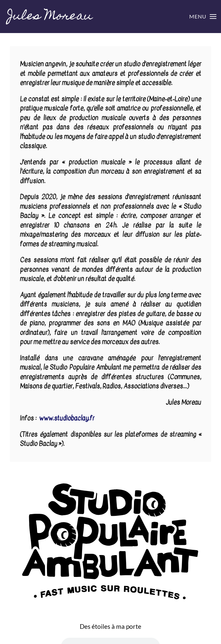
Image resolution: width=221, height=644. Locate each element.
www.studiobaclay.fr (67, 418)
